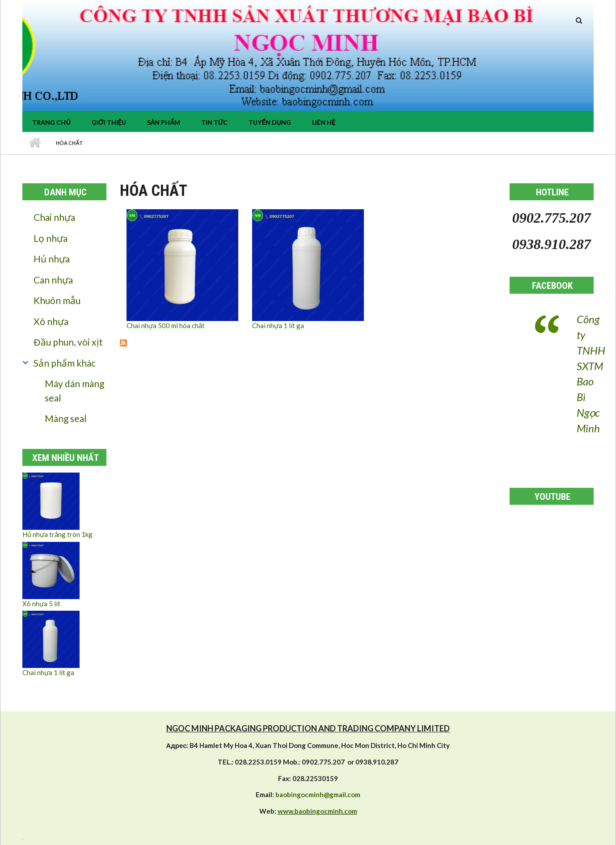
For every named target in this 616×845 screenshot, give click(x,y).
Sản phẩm (164, 122)
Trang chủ (51, 122)
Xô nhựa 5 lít (41, 604)
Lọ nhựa (51, 238)
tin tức (215, 122)
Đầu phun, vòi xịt (68, 342)
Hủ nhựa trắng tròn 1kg (57, 534)
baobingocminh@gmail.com (318, 794)
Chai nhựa (54, 217)
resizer (23, 840)
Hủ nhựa (52, 259)
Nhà (35, 143)
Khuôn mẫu (57, 300)
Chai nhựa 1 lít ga (48, 672)
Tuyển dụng (270, 122)
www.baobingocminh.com (317, 811)
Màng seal (66, 418)
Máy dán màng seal (74, 391)
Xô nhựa (51, 321)
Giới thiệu (109, 122)
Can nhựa (53, 280)
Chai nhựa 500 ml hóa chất (166, 325)
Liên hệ (324, 122)
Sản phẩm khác (65, 363)
